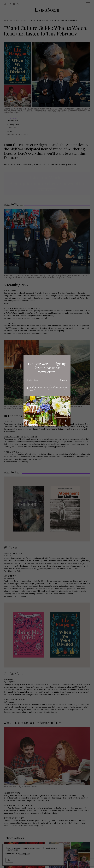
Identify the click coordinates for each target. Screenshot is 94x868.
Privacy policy (34, 387)
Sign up (63, 380)
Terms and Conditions (48, 387)
